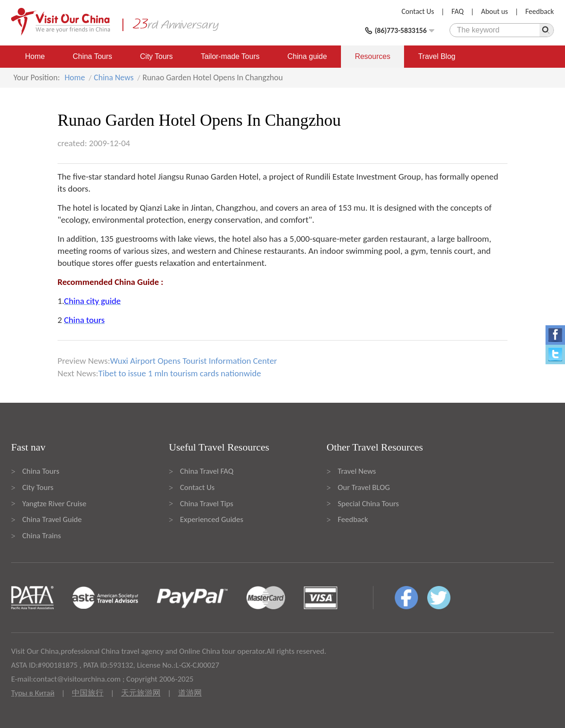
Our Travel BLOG (364, 487)
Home (35, 56)
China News (114, 77)
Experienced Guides (212, 519)
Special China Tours (368, 504)
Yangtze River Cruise (54, 504)
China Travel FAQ (207, 471)
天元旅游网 (141, 693)
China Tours (93, 56)
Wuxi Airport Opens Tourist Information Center (193, 361)
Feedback (539, 11)
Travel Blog (437, 56)
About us (494, 11)
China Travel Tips (207, 504)
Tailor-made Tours (230, 56)
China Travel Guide (52, 519)
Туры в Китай (33, 693)
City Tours (157, 56)
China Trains (42, 536)
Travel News (357, 471)
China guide (307, 56)
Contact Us (418, 11)
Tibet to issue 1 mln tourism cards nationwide (180, 373)
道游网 (190, 693)
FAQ (457, 11)
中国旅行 (88, 693)
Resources (372, 56)
